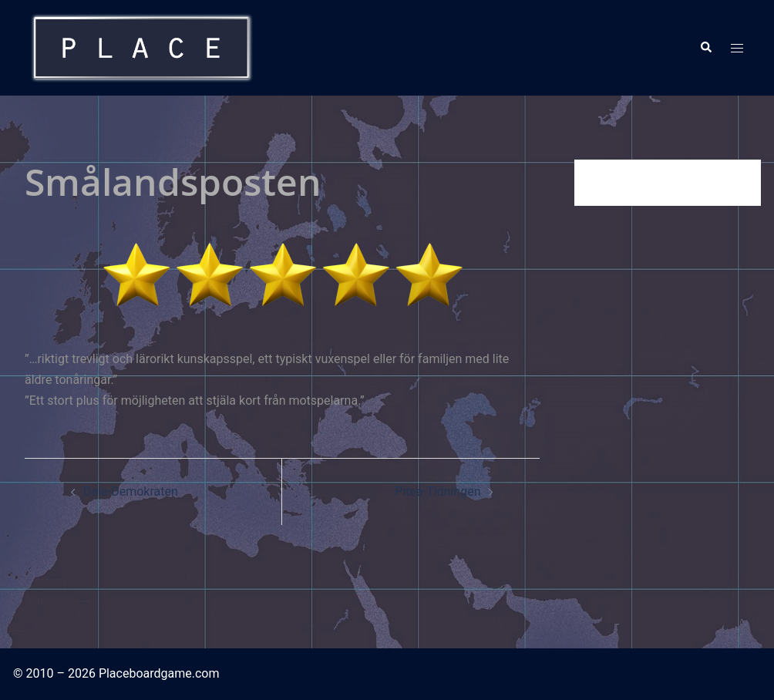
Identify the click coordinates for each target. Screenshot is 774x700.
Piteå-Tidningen (437, 491)
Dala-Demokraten (131, 491)
